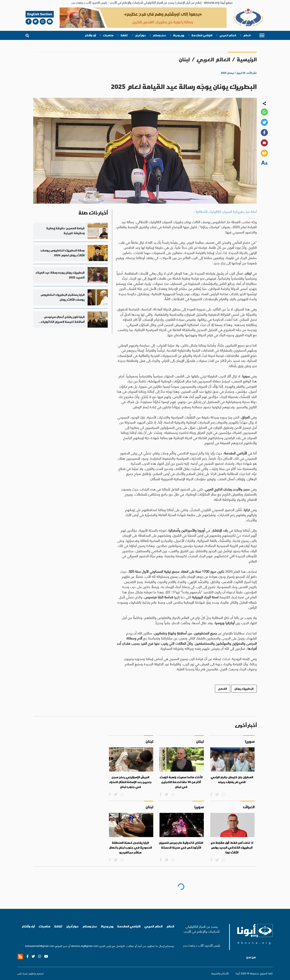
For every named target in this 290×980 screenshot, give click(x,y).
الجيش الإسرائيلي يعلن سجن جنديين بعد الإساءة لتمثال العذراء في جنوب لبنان (130, 782)
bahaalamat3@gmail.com (40, 946)
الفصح (223, 689)
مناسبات (108, 35)
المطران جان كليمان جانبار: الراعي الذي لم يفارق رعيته (232, 780)
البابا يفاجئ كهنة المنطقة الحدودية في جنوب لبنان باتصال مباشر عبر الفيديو (130, 847)
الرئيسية (247, 59)
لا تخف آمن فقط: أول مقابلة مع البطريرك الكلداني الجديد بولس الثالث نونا (232, 847)
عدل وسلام (159, 35)
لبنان (184, 59)
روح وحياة (179, 35)
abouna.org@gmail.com (85, 946)
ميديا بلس (23, 973)
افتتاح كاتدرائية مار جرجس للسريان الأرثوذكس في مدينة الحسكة (181, 845)
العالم (247, 35)
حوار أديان (140, 35)
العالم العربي (228, 35)
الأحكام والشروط (220, 973)
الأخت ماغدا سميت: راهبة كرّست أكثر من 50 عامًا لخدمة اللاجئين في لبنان (181, 782)
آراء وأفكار (91, 35)
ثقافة (124, 35)
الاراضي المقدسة (202, 35)
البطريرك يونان (244, 689)
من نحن (251, 957)
